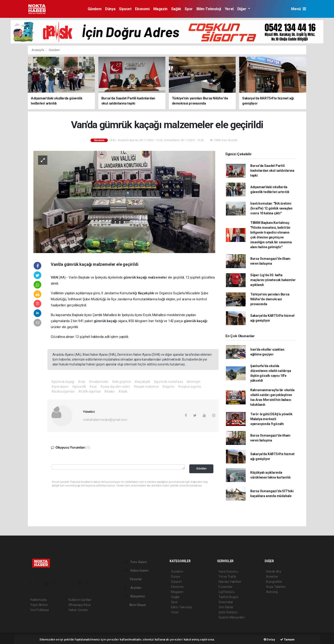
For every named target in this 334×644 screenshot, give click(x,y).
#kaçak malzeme (146, 387)
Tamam (287, 639)
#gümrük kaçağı (63, 382)
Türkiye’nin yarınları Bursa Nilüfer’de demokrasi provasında (270, 299)
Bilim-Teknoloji (209, 9)
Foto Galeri (135, 562)
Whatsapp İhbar (80, 605)
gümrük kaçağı (136, 277)
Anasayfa (38, 50)
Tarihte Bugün (229, 597)
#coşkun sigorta (189, 387)
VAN (55, 277)
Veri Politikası (40, 610)
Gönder (201, 468)
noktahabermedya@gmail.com (105, 420)
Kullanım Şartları (80, 600)
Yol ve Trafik (227, 577)
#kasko (109, 391)
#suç (93, 387)
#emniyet (193, 382)
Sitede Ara (274, 571)
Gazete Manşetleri (232, 617)
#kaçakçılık (142, 382)
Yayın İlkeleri (39, 605)
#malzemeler (99, 382)
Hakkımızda (39, 600)
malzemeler (158, 277)
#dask (123, 391)
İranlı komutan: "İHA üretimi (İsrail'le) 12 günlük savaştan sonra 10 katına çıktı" (271, 208)
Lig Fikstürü (226, 592)
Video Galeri (136, 571)
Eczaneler (226, 587)
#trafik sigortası (90, 391)
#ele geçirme (122, 382)
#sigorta (168, 387)
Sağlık (176, 9)
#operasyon (60, 387)
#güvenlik (79, 387)
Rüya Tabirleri (276, 587)
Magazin (160, 9)
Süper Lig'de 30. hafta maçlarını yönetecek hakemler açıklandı (273, 280)
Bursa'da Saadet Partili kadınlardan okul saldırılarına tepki (272, 171)
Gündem (95, 9)
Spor (189, 9)
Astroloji (272, 592)
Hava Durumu (228, 571)
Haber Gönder (78, 610)
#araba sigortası (63, 391)
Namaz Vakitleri (230, 582)
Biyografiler (274, 582)
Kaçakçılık (146, 293)
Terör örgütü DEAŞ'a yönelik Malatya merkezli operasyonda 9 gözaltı (271, 419)
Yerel (229, 9)
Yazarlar (133, 579)
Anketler (272, 577)
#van (82, 382)
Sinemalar (226, 602)
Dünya (110, 9)
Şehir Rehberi (228, 612)
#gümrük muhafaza (168, 382)
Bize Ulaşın (135, 605)
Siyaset (125, 9)
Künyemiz (134, 596)
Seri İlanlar (226, 607)
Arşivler (133, 588)
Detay (269, 639)
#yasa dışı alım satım (115, 387)
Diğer (242, 9)
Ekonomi (142, 9)
